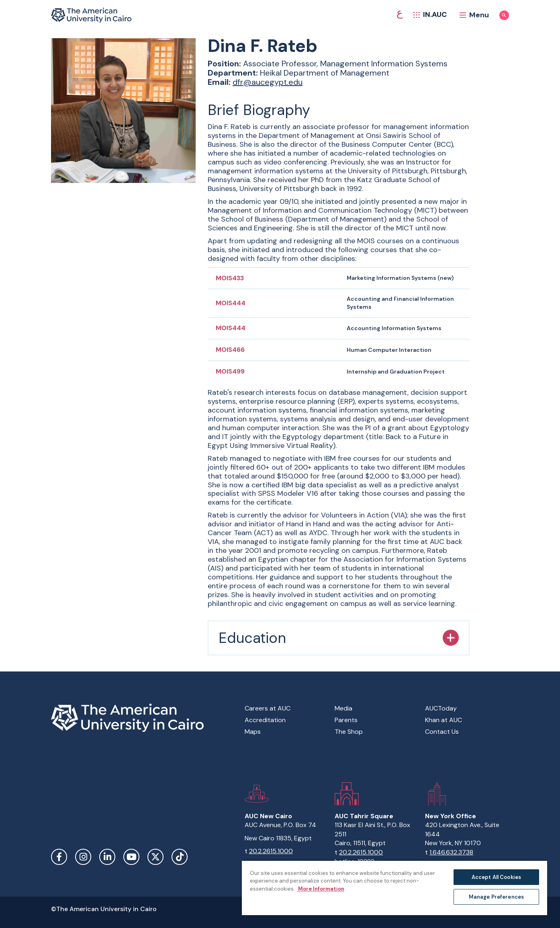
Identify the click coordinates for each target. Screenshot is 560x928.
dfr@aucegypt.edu (268, 82)
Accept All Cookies (496, 877)
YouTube (131, 857)
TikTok (180, 857)
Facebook (59, 857)
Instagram (83, 857)
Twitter (155, 857)
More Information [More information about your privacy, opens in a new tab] (321, 889)
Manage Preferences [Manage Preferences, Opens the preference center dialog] (496, 897)
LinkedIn (107, 857)
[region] (394, 888)
